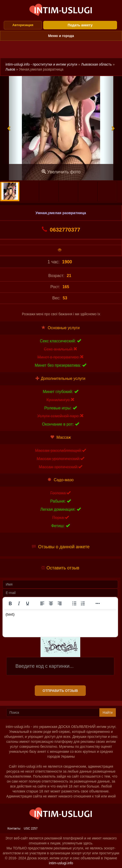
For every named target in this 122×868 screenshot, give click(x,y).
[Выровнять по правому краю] (60, 603)
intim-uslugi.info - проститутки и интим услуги (41, 64)
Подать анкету (80, 25)
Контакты (14, 829)
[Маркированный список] (74, 603)
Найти (108, 712)
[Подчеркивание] (28, 603)
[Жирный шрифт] (10, 603)
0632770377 (61, 230)
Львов (10, 69)
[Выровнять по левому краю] (42, 603)
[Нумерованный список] (83, 603)
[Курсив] (19, 603)
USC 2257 (31, 829)
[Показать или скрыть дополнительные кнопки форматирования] (98, 603)
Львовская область (96, 64)
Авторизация (23, 25)
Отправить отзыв (60, 691)
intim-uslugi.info (61, 863)
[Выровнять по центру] (51, 603)
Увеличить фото (61, 172)
